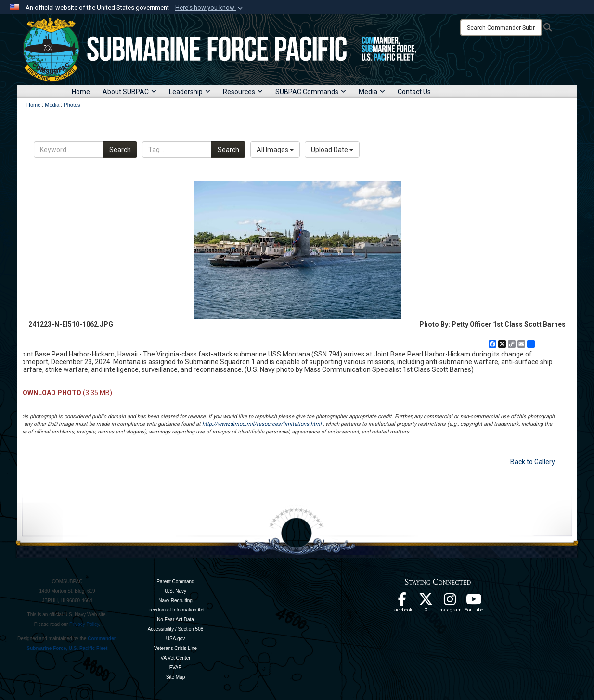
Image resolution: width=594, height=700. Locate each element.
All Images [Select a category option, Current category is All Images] (275, 150)
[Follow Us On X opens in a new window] (426, 602)
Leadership (190, 92)
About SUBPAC (129, 92)
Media (372, 92)
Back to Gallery (533, 462)
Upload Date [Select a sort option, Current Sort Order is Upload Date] (332, 150)
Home (81, 92)
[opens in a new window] (450, 602)
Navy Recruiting (175, 601)
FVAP (175, 668)
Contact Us (414, 92)
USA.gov (175, 639)
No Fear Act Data (175, 619)
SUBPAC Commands (311, 92)
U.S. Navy (175, 591)
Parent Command (175, 581)
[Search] (501, 27)
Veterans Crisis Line (175, 648)
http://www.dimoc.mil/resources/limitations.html (262, 424)
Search (120, 150)
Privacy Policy (84, 624)
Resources (243, 92)
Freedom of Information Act (175, 610)
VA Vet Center (175, 658)
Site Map (175, 677)
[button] (210, 8)
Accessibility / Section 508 (176, 629)
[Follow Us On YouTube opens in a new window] (474, 602)
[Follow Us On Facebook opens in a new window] (402, 602)
